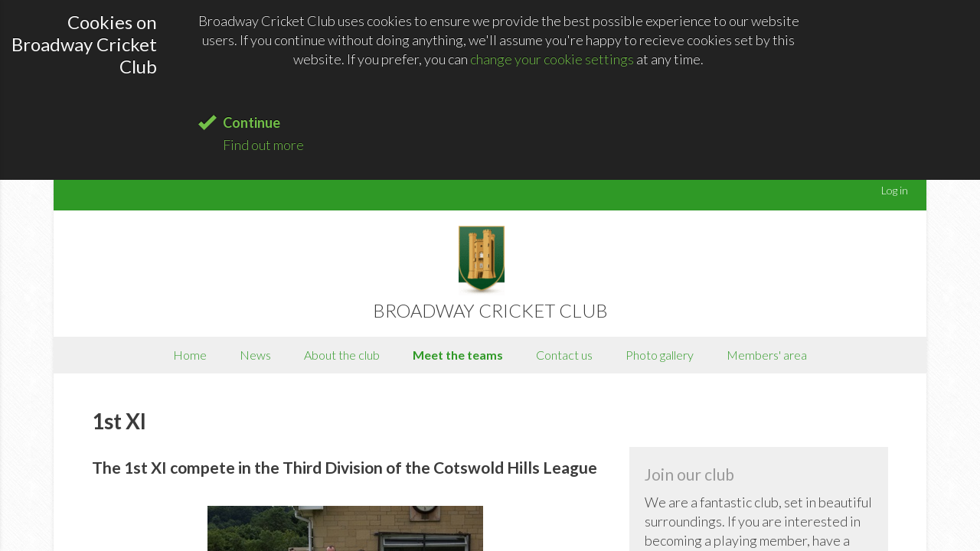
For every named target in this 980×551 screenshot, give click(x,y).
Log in (895, 190)
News (255, 355)
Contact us (564, 355)
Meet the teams (458, 355)
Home (190, 355)
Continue (252, 122)
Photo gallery (660, 355)
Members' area (767, 355)
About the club (342, 355)
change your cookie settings (552, 59)
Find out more (263, 145)
